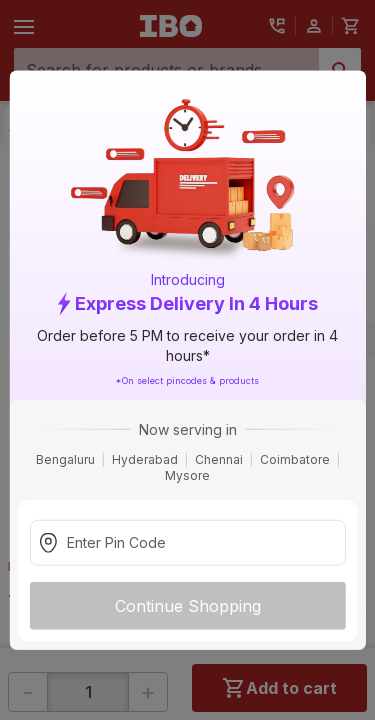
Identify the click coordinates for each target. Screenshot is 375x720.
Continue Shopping (188, 605)
